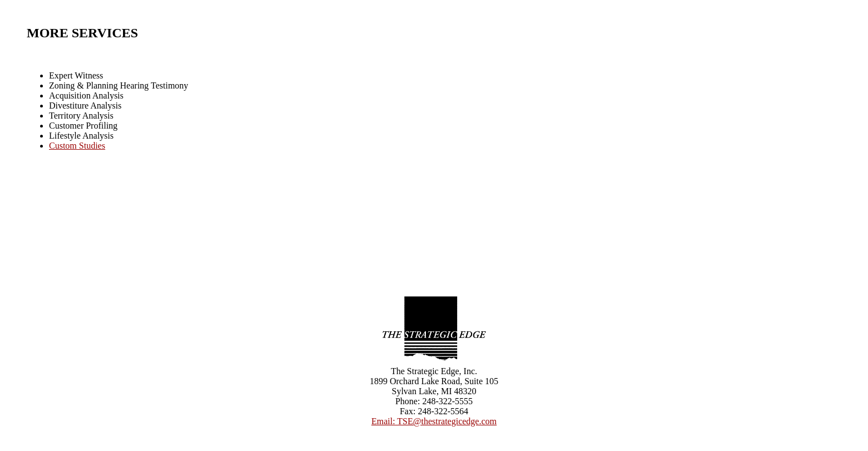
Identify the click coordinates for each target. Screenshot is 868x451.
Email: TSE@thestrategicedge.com (434, 421)
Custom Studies (77, 146)
